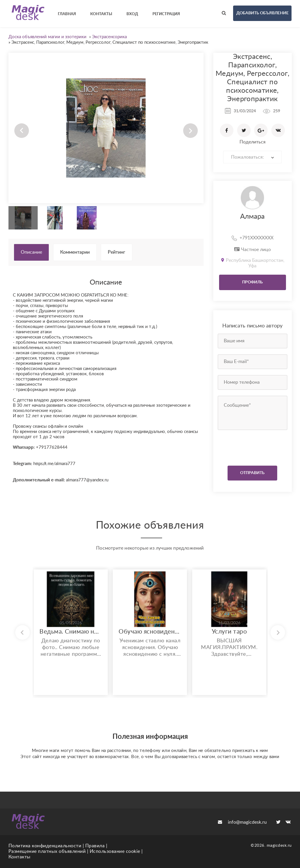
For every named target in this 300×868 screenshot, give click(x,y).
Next (190, 131)
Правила (95, 846)
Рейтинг (117, 252)
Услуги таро (229, 632)
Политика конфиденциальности (45, 846)
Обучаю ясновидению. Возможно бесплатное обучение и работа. (150, 632)
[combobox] (252, 157)
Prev (22, 131)
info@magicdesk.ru (242, 822)
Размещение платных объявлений (47, 851)
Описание (31, 252)
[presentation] (253, 446)
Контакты (20, 857)
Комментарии (75, 252)
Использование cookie (115, 851)
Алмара (252, 217)
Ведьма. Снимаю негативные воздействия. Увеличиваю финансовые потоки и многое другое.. (71, 632)
